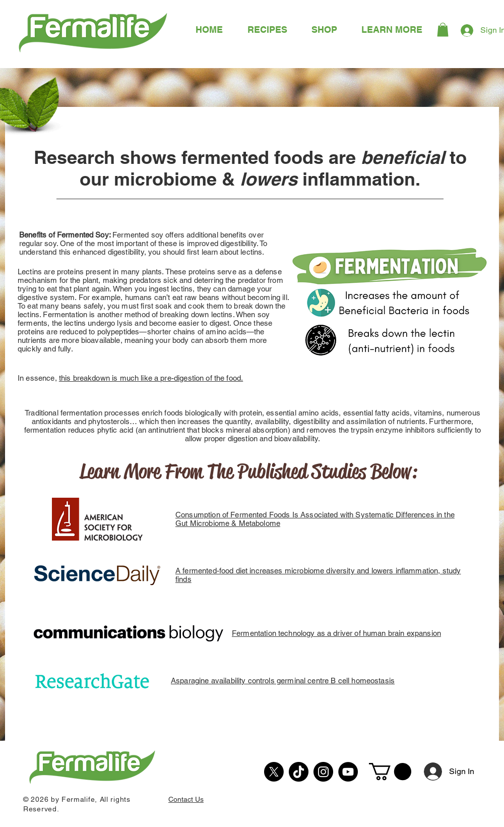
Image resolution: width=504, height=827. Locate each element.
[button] (392, 29)
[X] (274, 772)
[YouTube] (348, 772)
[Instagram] (323, 772)
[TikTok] (299, 772)
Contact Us (186, 799)
